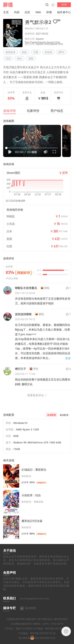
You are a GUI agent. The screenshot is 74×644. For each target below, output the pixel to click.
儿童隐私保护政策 (15, 624)
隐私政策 (31, 624)
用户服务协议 (45, 624)
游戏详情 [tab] (9, 111)
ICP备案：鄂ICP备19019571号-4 (52, 633)
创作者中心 (64, 12)
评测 (49, 12)
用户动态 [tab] (57, 111)
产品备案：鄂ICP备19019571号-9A (37, 638)
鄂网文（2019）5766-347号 (48, 628)
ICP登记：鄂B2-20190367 (19, 633)
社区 (27, 12)
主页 (6, 12)
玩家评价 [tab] (33, 111)
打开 (64, 5)
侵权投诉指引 (61, 624)
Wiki (38, 12)
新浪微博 (28, 613)
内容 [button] (17, 12)
